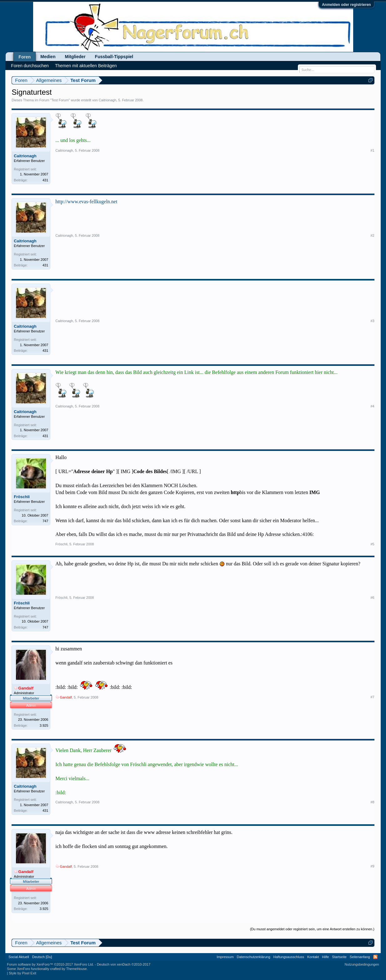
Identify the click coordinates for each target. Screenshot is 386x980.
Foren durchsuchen (30, 66)
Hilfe (325, 957)
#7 (372, 697)
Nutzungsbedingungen (362, 964)
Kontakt (313, 957)
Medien (48, 57)
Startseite (339, 957)
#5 (372, 544)
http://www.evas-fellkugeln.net (86, 202)
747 (45, 521)
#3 (372, 321)
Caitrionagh (108, 100)
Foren (25, 57)
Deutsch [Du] (42, 957)
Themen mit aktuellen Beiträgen (86, 66)
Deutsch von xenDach (124, 964)
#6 (372, 598)
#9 (372, 866)
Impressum (225, 957)
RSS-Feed (375, 957)
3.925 (44, 725)
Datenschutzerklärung (254, 957)
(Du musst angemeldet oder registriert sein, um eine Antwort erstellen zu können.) (312, 929)
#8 (372, 802)
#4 (372, 406)
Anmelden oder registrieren (346, 5)
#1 (372, 150)
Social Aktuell (19, 957)
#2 (372, 235)
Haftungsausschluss (289, 957)
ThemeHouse (77, 969)
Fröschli (22, 497)
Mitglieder (75, 57)
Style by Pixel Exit (22, 973)
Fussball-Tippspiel (114, 57)
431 (45, 180)
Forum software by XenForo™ (50, 964)
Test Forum (60, 100)
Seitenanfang (360, 957)
